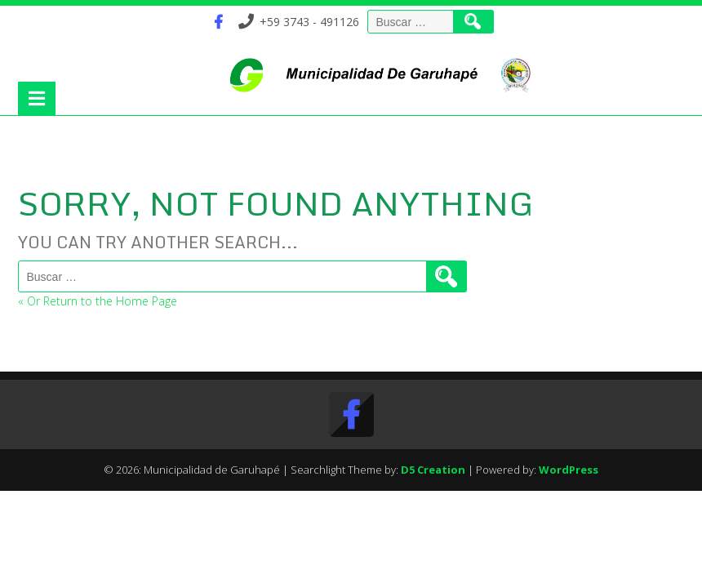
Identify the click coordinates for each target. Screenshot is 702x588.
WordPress (569, 470)
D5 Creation (433, 470)
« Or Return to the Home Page (98, 301)
